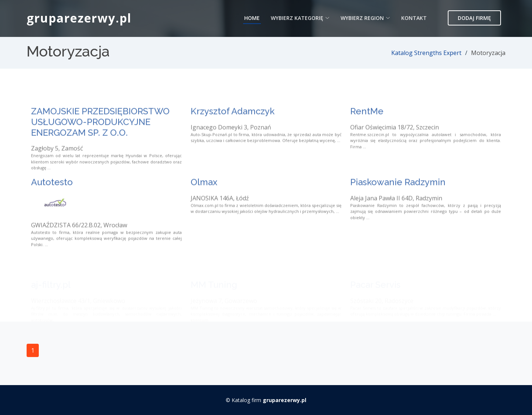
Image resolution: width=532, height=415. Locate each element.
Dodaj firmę (474, 18)
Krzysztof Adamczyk (233, 121)
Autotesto (52, 192)
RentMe (367, 121)
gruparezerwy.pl (79, 18)
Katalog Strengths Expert (426, 53)
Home (252, 18)
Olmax (204, 192)
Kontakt (414, 18)
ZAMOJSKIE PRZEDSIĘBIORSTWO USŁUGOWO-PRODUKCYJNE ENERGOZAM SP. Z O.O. (100, 132)
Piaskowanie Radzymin (398, 192)
